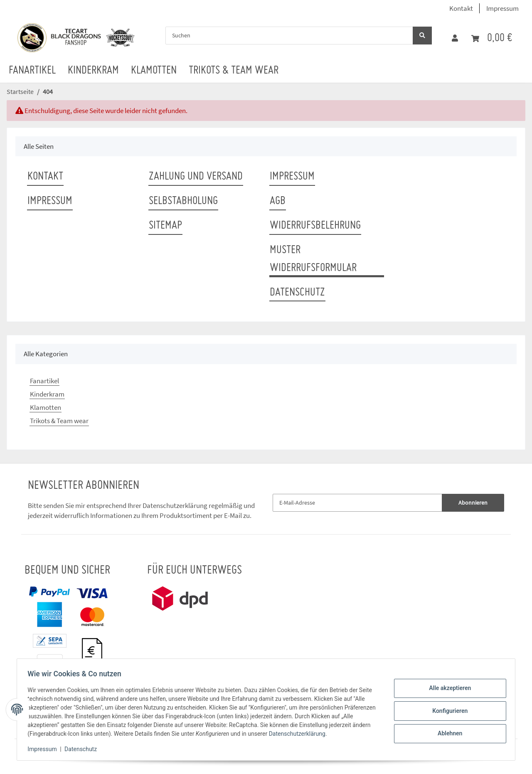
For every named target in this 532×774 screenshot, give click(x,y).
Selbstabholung (183, 201)
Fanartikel (44, 381)
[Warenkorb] (492, 38)
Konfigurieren (447, 711)
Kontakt (461, 8)
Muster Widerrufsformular (313, 259)
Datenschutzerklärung (175, 505)
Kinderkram (47, 394)
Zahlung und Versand (196, 177)
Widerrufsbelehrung (315, 226)
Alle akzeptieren (447, 689)
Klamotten (46, 407)
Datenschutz (297, 293)
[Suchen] (289, 36)
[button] (455, 38)
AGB (278, 201)
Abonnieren (473, 503)
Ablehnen (447, 732)
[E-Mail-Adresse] (357, 503)
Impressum (502, 8)
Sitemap (165, 226)
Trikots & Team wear (59, 421)
